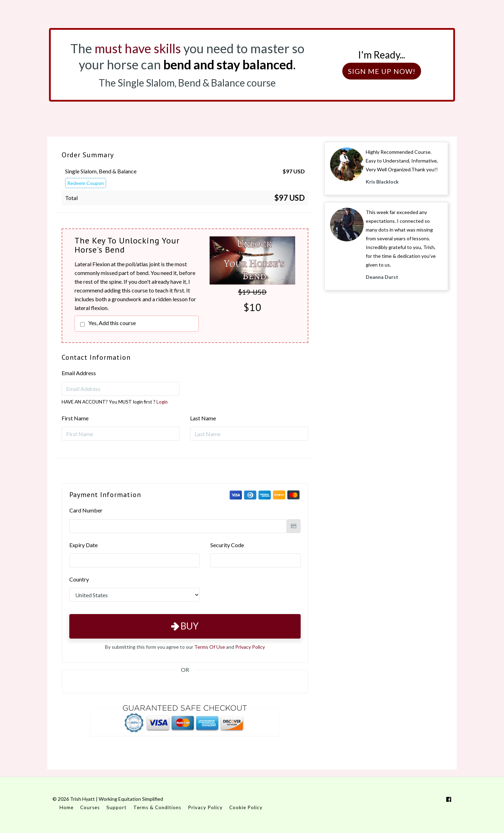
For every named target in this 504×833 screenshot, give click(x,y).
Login (162, 402)
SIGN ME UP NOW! (382, 71)
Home (66, 807)
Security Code (227, 545)
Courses (90, 807)
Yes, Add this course (112, 323)
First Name (75, 418)
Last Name (203, 418)
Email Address (79, 373)
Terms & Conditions (157, 807)
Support (117, 807)
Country (79, 579)
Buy (185, 626)
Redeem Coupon (86, 183)
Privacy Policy (250, 647)
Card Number (86, 510)
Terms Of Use (210, 647)
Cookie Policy (246, 807)
